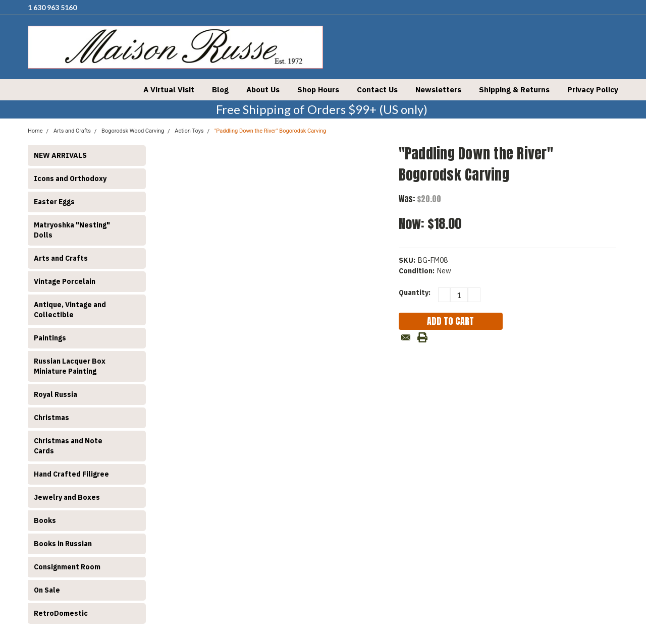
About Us (263, 90)
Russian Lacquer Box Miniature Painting (70, 366)
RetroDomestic (61, 613)
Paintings (50, 338)
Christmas (51, 418)
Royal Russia (56, 394)
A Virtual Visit (169, 90)
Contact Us (377, 90)
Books (45, 520)
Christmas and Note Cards (68, 446)
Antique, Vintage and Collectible (70, 310)
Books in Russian (63, 544)
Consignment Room (67, 567)
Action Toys (189, 131)
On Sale (47, 590)
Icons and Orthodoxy (70, 179)
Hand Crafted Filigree (71, 474)
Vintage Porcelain (65, 281)
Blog (220, 90)
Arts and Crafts (61, 258)
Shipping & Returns (514, 90)
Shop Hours (318, 90)
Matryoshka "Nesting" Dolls (72, 230)
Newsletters (438, 90)
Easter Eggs (54, 202)
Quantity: (415, 292)
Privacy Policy (593, 90)
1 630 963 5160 (52, 7)
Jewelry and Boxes (67, 497)
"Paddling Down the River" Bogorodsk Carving (270, 131)
